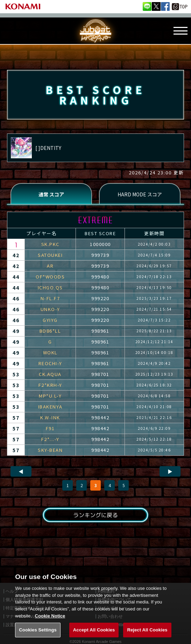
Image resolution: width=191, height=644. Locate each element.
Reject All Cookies (147, 636)
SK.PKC (50, 244)
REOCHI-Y (50, 363)
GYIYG (50, 320)
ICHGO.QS (50, 287)
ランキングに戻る (95, 515)
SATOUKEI (50, 255)
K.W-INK (50, 417)
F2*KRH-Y (50, 385)
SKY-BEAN (50, 450)
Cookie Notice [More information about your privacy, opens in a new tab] (50, 623)
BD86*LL (50, 331)
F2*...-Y (50, 439)
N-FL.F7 (50, 298)
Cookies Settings (38, 636)
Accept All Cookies (94, 636)
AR (50, 266)
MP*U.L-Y (50, 396)
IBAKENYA (50, 407)
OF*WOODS (50, 277)
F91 (50, 428)
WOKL (50, 352)
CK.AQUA (50, 374)
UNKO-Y (50, 309)
